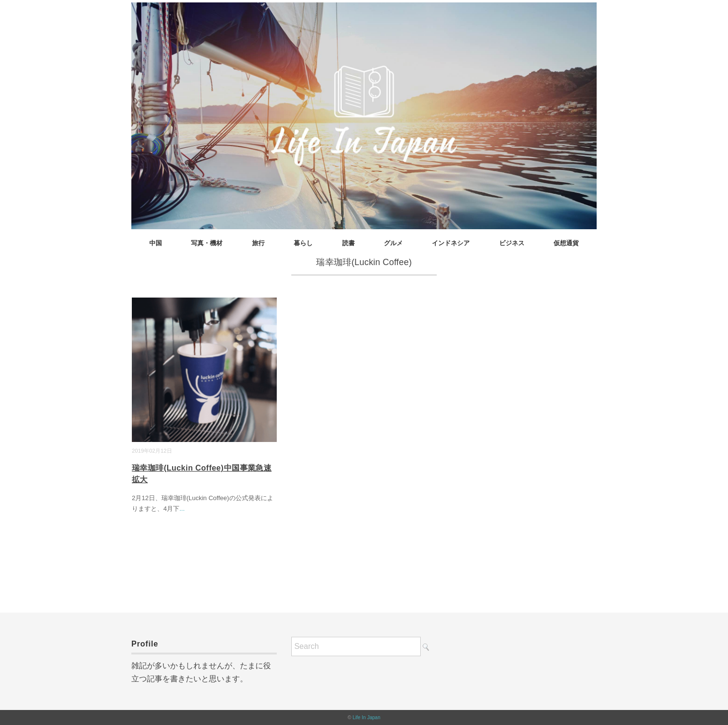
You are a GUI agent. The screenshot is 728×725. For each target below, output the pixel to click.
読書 (348, 243)
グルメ (393, 243)
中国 (156, 243)
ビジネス (512, 243)
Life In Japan (366, 717)
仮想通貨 (566, 243)
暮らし (303, 243)
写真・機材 (207, 243)
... (182, 509)
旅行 (258, 243)
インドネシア (451, 243)
